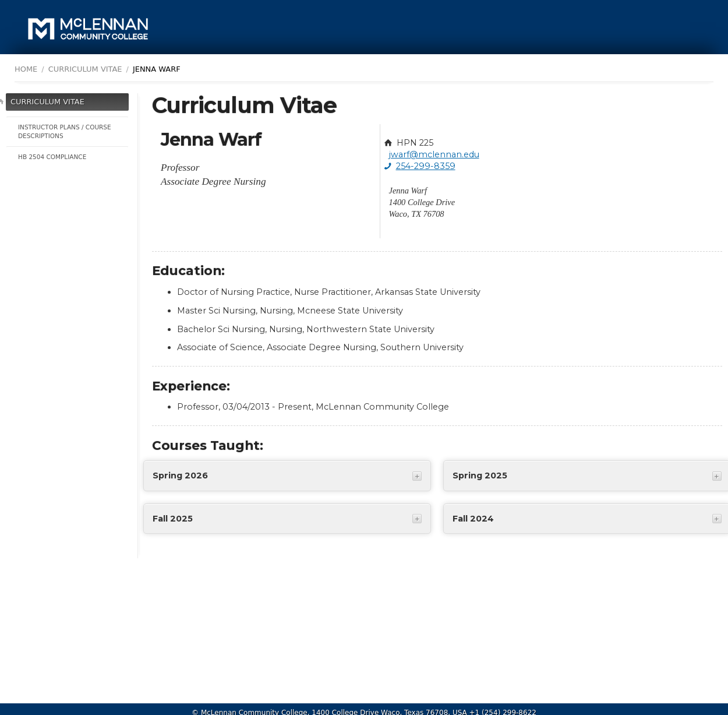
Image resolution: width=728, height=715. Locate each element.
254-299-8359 (426, 166)
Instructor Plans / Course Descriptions (65, 131)
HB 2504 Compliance (52, 157)
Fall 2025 (173, 519)
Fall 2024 (473, 519)
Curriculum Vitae (47, 102)
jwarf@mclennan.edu (434, 154)
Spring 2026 (180, 476)
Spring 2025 (480, 476)
